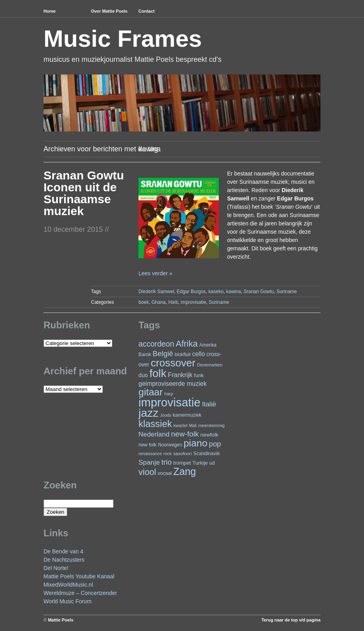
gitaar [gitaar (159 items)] (151, 392)
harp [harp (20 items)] (169, 394)
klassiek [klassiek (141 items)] (155, 424)
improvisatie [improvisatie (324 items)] (169, 402)
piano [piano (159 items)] (195, 443)
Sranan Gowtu (259, 292)
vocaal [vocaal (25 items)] (165, 473)
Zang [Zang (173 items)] (185, 471)
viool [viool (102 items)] (147, 472)
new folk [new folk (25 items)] (147, 445)
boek (144, 302)
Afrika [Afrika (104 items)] (187, 344)
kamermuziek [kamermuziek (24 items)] (187, 415)
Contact (147, 11)
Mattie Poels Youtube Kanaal (79, 576)
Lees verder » (155, 273)
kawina (233, 292)
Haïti (173, 302)
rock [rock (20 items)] (168, 454)
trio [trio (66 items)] (167, 462)
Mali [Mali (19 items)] (193, 425)
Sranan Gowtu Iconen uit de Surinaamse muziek (84, 193)
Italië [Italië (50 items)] (209, 404)
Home (50, 11)
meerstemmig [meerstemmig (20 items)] (211, 425)
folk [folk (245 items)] (158, 373)
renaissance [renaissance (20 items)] (150, 454)
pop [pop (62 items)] (215, 444)
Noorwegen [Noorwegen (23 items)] (170, 445)
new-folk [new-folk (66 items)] (185, 434)
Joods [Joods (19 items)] (165, 415)
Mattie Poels (61, 620)
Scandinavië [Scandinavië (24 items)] (207, 454)
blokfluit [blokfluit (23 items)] (183, 355)
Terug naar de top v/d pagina (291, 620)
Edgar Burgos (191, 292)
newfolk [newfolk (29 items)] (209, 435)
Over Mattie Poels (109, 11)
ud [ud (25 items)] (212, 463)
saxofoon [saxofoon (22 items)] (183, 454)
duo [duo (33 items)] (143, 375)
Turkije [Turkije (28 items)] (200, 463)
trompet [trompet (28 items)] (182, 463)
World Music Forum (67, 601)
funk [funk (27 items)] (199, 375)
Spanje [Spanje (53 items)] (149, 462)
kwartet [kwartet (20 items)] (180, 425)
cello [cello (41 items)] (199, 354)
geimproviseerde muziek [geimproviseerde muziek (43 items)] (173, 384)
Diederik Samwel (156, 292)
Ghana (159, 302)
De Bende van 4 (63, 551)
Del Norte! (56, 568)
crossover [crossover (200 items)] (173, 363)
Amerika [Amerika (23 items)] (208, 345)
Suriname (287, 292)
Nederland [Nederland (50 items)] (154, 434)
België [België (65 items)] (163, 354)
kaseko (216, 292)
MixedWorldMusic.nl (68, 585)
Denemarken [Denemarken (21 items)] (210, 365)
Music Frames (123, 39)
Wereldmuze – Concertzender (80, 593)
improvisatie (193, 302)
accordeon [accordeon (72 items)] (156, 344)
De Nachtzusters (64, 560)
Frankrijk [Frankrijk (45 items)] (180, 375)
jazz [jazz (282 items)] (149, 413)
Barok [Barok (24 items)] (145, 355)
